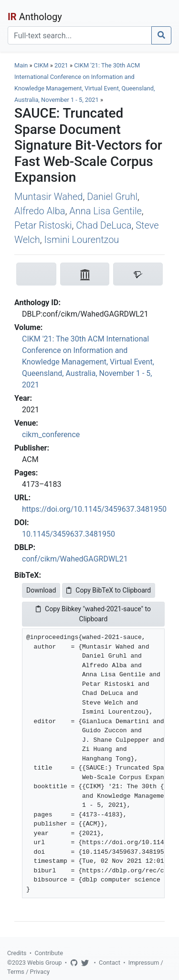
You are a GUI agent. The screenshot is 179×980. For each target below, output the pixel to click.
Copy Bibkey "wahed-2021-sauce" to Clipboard (93, 614)
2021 (61, 65)
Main (21, 65)
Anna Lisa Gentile (105, 211)
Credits (17, 953)
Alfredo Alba (40, 211)
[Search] (80, 35)
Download (41, 590)
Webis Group (45, 963)
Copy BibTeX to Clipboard (109, 590)
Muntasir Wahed (48, 197)
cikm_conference (51, 435)
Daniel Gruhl (112, 197)
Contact (110, 963)
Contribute (49, 953)
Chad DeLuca (104, 225)
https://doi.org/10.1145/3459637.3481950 (94, 509)
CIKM (41, 65)
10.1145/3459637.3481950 (68, 534)
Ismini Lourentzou (81, 240)
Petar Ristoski (43, 225)
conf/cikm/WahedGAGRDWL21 (75, 559)
